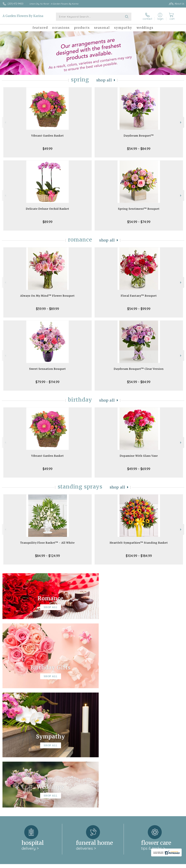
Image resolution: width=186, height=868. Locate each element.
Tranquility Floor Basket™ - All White (47, 543)
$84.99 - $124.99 (47, 556)
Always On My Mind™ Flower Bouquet (47, 296)
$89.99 (48, 222)
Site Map (174, 865)
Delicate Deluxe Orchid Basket (48, 209)
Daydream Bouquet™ (139, 136)
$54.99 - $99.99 (139, 309)
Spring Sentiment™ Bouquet (139, 209)
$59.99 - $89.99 (47, 309)
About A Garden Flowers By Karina (24, 751)
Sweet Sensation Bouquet (48, 369)
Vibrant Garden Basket (48, 136)
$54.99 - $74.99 (139, 222)
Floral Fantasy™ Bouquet (139, 296)
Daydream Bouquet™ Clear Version (139, 369)
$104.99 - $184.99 (139, 556)
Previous (5, 122)
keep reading (100, 757)
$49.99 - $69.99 (139, 469)
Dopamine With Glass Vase (139, 456)
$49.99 (48, 149)
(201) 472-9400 (15, 4)
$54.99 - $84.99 (139, 149)
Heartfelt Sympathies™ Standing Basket (139, 543)
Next (181, 122)
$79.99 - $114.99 (47, 382)
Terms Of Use (118, 865)
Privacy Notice (135, 865)
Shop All (104, 80)
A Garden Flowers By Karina (23, 16)
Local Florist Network (156, 865)
